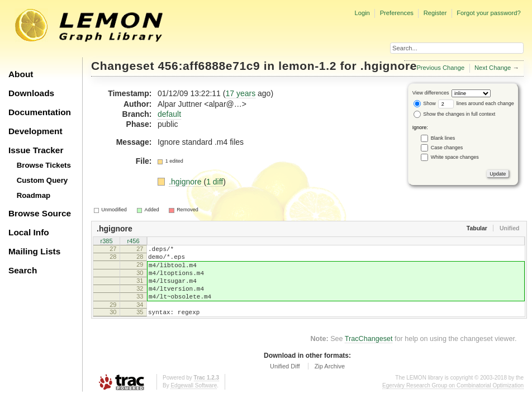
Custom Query (42, 180)
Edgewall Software (194, 401)
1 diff (215, 182)
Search (23, 270)
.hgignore (389, 66)
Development (35, 131)
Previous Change (440, 68)
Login (362, 13)
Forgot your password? (488, 13)
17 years (240, 93)
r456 (133, 241)
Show (425, 103)
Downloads (31, 93)
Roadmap (34, 195)
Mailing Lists (34, 251)
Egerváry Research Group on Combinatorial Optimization (453, 401)
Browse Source (40, 213)
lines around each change (476, 103)
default (169, 114)
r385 (106, 241)
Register (435, 13)
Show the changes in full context (455, 114)
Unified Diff (285, 381)
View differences (431, 93)
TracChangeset (369, 354)
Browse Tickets (44, 165)
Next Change (493, 68)
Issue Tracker (36, 150)
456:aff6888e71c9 (209, 66)
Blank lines (443, 138)
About (21, 74)
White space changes (455, 157)
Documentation (40, 112)
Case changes (447, 148)
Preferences (397, 13)
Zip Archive (330, 381)
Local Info (29, 232)
